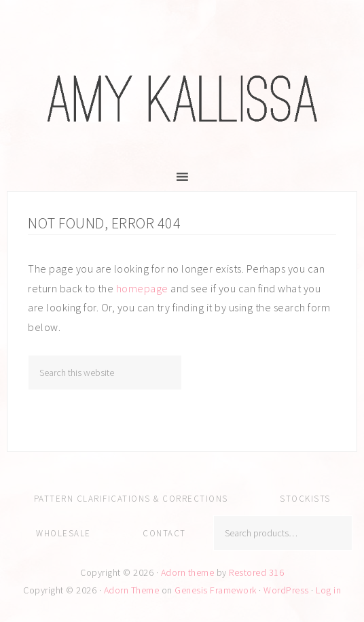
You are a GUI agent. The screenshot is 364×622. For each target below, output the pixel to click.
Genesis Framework (216, 590)
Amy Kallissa (182, 99)
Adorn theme (188, 572)
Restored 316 (256, 572)
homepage (142, 288)
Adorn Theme (132, 590)
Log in (328, 590)
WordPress (286, 590)
